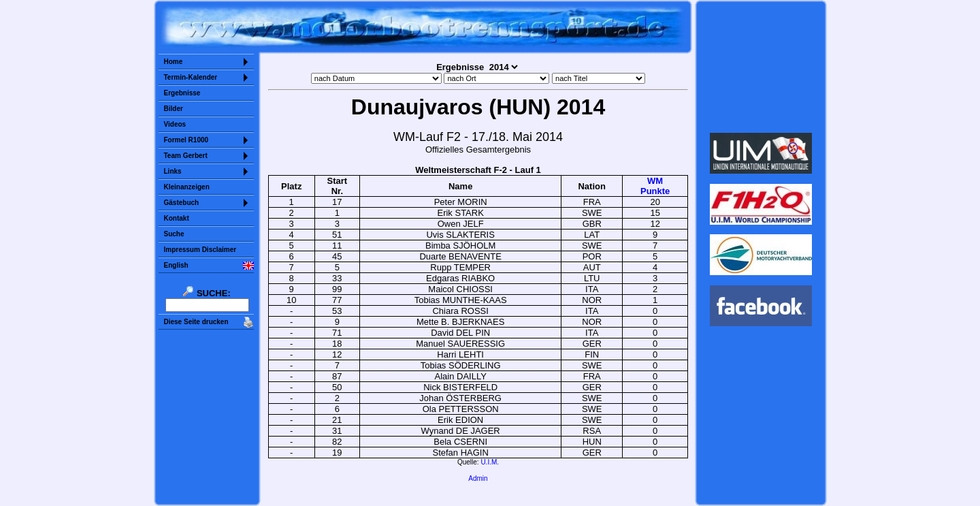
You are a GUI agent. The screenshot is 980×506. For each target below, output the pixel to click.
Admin (478, 478)
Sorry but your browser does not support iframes (761, 67)
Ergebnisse (182, 93)
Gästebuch (182, 203)
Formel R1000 (186, 140)
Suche (174, 234)
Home (174, 62)
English (176, 265)
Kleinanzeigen (187, 187)
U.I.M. (490, 462)
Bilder (174, 109)
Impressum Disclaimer (200, 250)
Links (173, 171)
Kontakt (177, 218)
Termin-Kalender (191, 77)
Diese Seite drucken (196, 322)
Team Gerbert (186, 156)
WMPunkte (655, 186)
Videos (175, 124)
